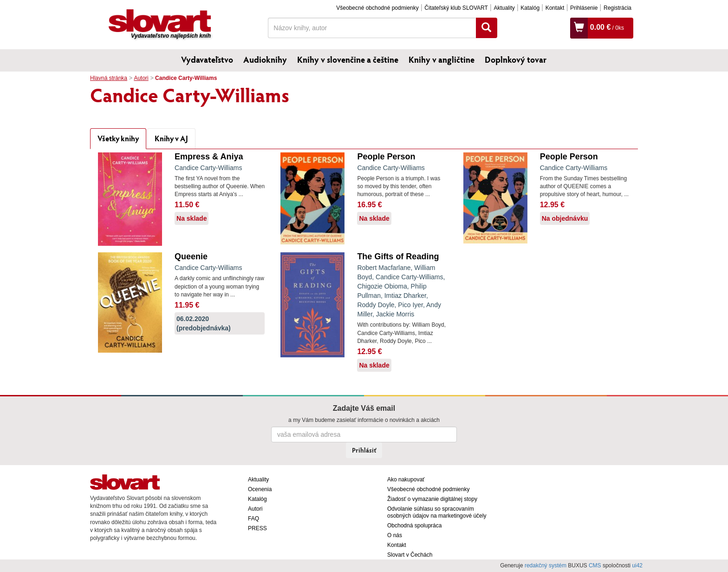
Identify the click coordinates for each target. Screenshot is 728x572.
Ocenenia (260, 489)
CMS (595, 565)
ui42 (637, 565)
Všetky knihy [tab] (118, 138)
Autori (141, 78)
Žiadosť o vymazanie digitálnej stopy (432, 499)
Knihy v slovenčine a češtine (348, 59)
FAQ (253, 519)
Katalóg (530, 8)
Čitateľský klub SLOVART (456, 8)
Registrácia (617, 8)
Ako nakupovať (406, 480)
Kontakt (555, 8)
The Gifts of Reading (398, 256)
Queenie (191, 256)
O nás (395, 535)
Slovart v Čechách (410, 555)
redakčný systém (546, 565)
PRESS (257, 528)
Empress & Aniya (209, 157)
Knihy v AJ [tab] (171, 138)
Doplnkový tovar (516, 59)
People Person (386, 157)
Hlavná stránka (109, 78)
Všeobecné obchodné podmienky (377, 8)
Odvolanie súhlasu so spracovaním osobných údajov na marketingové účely (437, 512)
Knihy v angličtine (442, 59)
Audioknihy (265, 59)
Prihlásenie (584, 8)
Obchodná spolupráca (414, 526)
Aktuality (504, 8)
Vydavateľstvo (207, 59)
